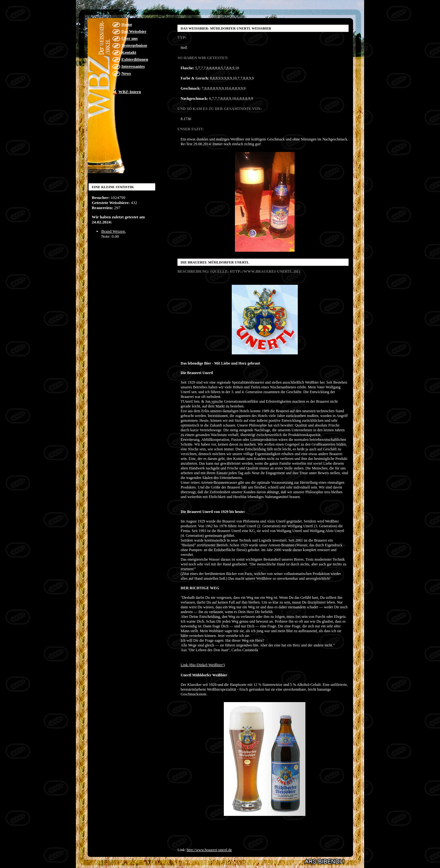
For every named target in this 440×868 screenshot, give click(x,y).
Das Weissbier (134, 31)
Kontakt (129, 52)
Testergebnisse (134, 45)
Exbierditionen (135, 59)
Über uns (129, 38)
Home (127, 24)
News (126, 73)
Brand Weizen (113, 231)
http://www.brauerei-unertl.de (209, 850)
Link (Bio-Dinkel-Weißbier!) (203, 665)
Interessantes (133, 66)
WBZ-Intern (130, 92)
